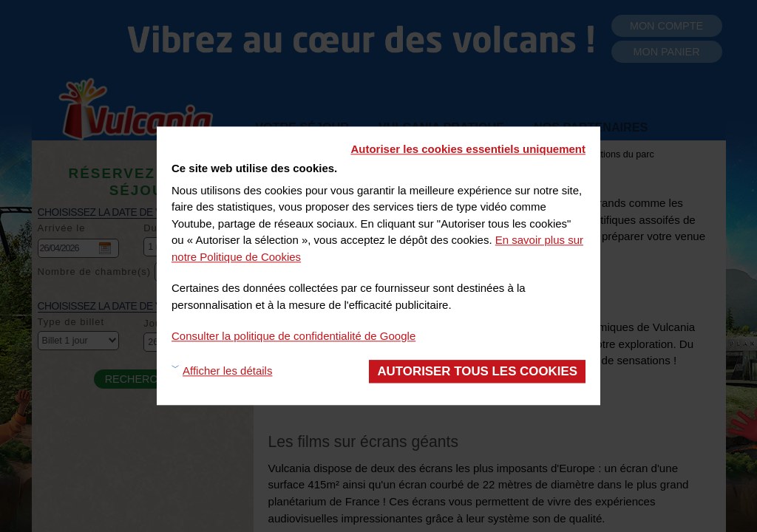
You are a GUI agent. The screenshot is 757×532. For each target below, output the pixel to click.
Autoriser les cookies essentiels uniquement (468, 149)
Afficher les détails (227, 371)
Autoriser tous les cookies (477, 371)
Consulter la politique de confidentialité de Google (293, 336)
